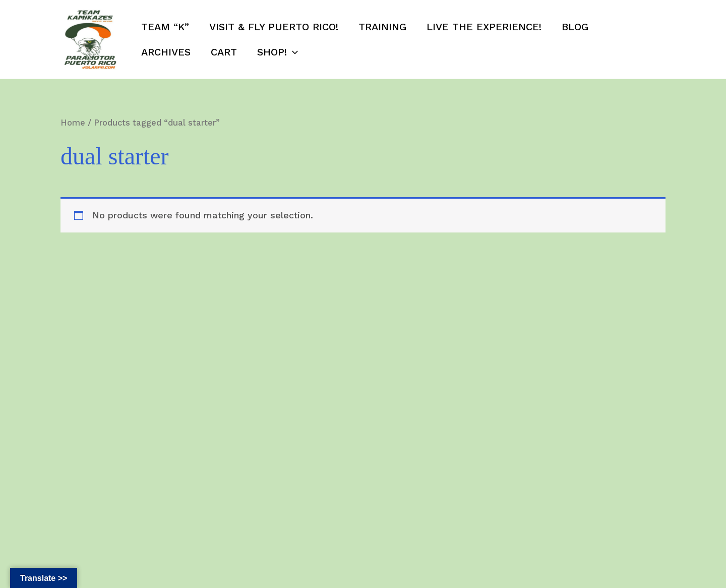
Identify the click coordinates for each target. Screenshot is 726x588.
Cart (224, 52)
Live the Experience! (484, 27)
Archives (166, 52)
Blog (575, 27)
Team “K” (165, 27)
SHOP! (278, 52)
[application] (292, 52)
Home (73, 123)
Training (382, 27)
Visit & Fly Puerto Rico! (274, 27)
